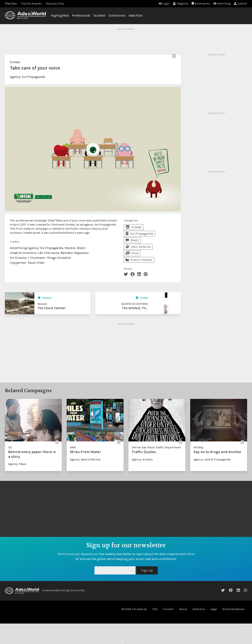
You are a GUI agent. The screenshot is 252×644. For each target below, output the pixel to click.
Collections (117, 15)
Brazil (132, 240)
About (183, 609)
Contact (168, 609)
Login (164, 4)
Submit (240, 4)
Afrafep (198, 447)
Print (132, 253)
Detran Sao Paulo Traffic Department (156, 447)
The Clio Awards (31, 4)
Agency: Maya (17, 464)
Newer (45, 298)
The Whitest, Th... (135, 308)
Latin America (138, 247)
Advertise (199, 609)
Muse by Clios (55, 4)
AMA (73, 447)
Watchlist (136, 15)
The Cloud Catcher (52, 308)
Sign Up (147, 570)
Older (142, 298)
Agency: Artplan (142, 459)
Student (99, 15)
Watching (222, 4)
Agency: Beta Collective (85, 459)
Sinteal (15, 62)
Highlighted (60, 15)
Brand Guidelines (233, 609)
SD (10, 447)
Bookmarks (201, 4)
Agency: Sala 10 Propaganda (212, 459)
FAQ (155, 609)
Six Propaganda (33, 77)
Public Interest (139, 260)
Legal (214, 609)
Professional (81, 15)
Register (181, 4)
